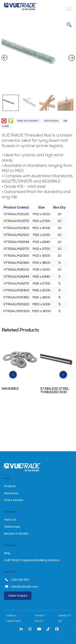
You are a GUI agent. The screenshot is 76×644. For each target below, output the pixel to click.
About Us (10, 519)
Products (10, 486)
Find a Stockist (14, 500)
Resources (11, 493)
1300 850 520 (17, 580)
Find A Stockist (28, 121)
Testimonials (12, 527)
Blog (7, 553)
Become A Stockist (16, 533)
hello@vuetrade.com (21, 586)
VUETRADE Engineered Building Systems (32, 560)
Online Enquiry (18, 596)
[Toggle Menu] (69, 9)
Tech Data (51, 121)
